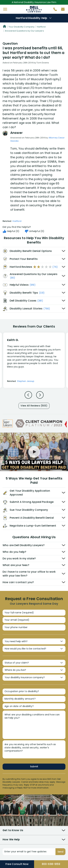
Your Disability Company (22, 27)
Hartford (41, 27)
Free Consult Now (17, 864)
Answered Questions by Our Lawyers (24, 31)
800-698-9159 (51, 864)
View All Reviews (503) (34, 406)
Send (60, 852)
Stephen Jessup (26, 381)
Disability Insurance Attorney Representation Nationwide (34, 9)
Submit (34, 766)
